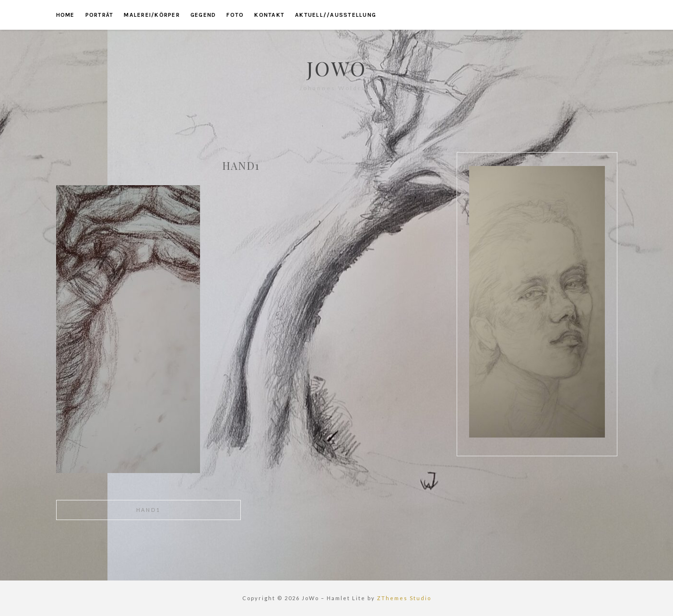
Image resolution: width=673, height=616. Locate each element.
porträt (100, 15)
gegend (203, 15)
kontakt (269, 15)
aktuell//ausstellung (336, 15)
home (65, 15)
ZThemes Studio (404, 598)
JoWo (336, 68)
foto (235, 15)
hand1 (148, 510)
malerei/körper (152, 15)
